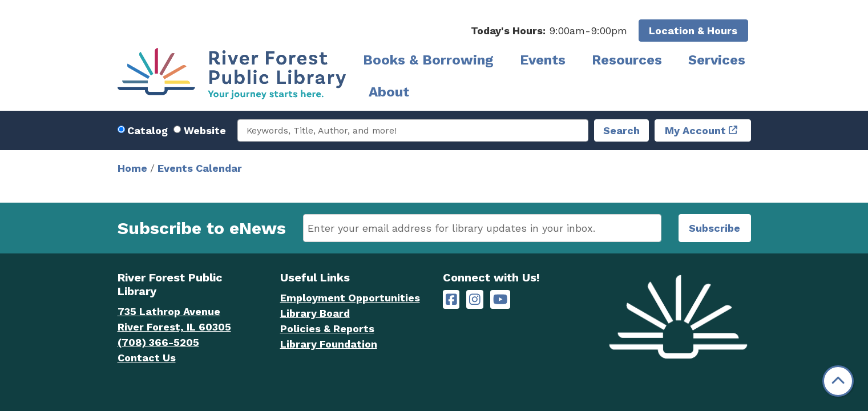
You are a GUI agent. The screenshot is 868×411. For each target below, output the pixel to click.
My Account (695, 130)
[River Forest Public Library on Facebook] (451, 299)
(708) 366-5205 (158, 342)
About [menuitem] (389, 92)
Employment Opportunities (350, 298)
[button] (549, 31)
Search (621, 130)
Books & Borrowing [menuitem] (428, 60)
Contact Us (147, 358)
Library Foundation (329, 344)
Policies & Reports (327, 329)
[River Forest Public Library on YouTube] (500, 299)
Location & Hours (693, 31)
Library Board (315, 313)
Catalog (148, 130)
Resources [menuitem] (627, 60)
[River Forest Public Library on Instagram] (475, 299)
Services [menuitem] (717, 60)
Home (132, 168)
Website (205, 130)
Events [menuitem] (543, 60)
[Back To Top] (838, 381)
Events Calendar (200, 168)
